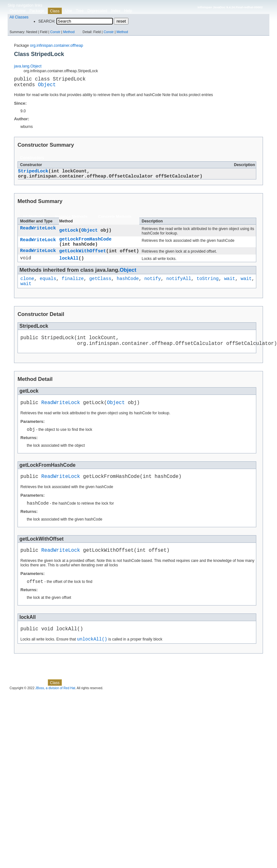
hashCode (128, 287)
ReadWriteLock (38, 233)
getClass (100, 287)
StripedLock (33, 174)
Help (128, 11)
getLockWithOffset (83, 258)
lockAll (69, 266)
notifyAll (179, 287)
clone (27, 287)
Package (37, 11)
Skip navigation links (25, 5)
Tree (80, 11)
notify (153, 287)
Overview (18, 11)
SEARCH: (47, 21)
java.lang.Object (28, 66)
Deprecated (97, 11)
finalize (73, 287)
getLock (69, 235)
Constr (55, 32)
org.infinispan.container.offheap (57, 45)
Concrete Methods (115, 221)
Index (116, 11)
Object (47, 87)
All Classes (19, 17)
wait (230, 287)
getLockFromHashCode (85, 244)
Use (69, 11)
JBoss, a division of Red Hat (55, 709)
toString (208, 287)
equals (48, 287)
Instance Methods (71, 221)
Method (69, 32)
